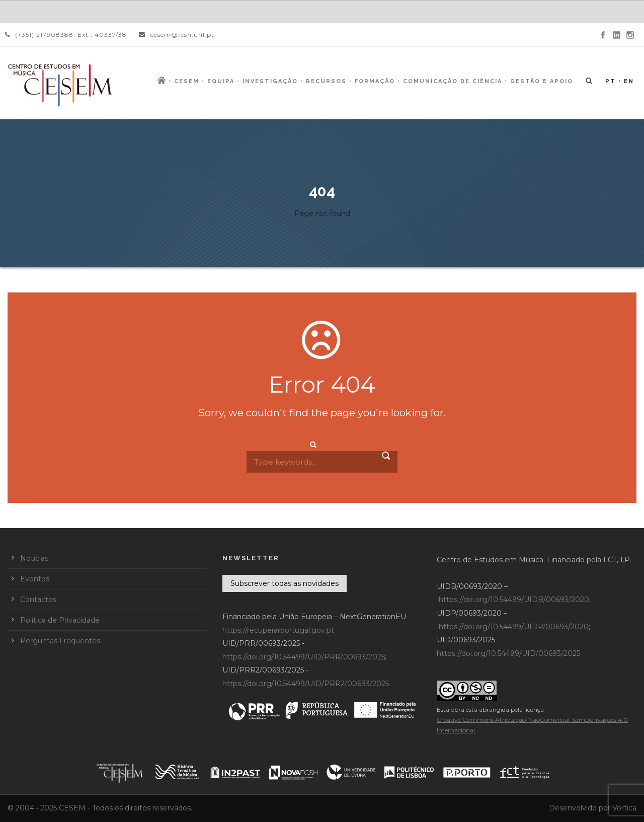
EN (629, 81)
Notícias (34, 558)
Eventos (35, 579)
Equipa (221, 81)
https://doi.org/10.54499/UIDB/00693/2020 (514, 600)
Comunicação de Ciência (453, 81)
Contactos (38, 600)
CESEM (187, 81)
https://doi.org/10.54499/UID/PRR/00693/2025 (304, 657)
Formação (375, 81)
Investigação (270, 81)
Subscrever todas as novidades (285, 583)
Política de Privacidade (60, 620)
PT (611, 81)
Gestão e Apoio (542, 81)
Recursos (326, 81)
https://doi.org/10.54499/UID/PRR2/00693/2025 (306, 684)
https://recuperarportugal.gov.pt (278, 630)
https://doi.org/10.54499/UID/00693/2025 (508, 653)
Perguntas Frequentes (60, 641)
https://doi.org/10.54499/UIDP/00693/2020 (514, 627)
